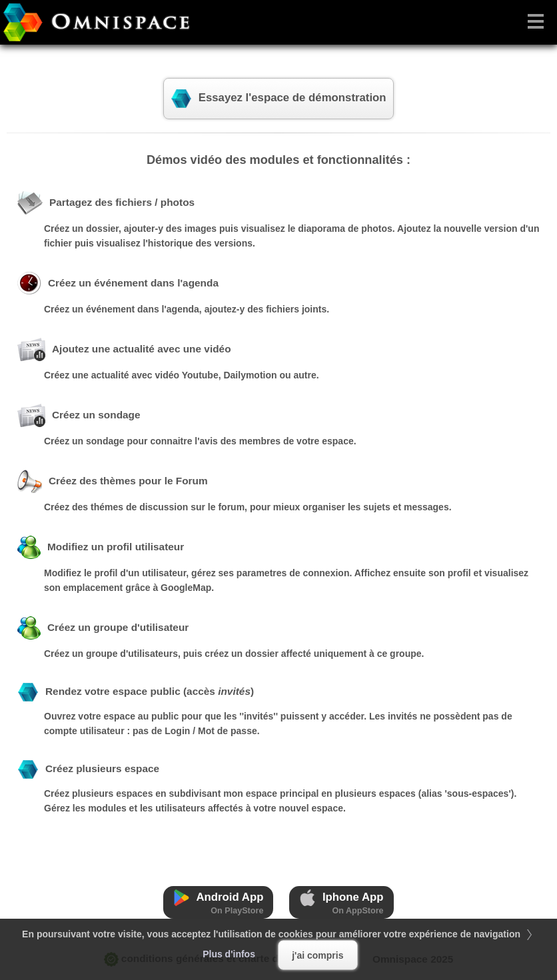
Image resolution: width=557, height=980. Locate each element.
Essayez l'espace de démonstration (278, 99)
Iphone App (341, 902)
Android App (218, 902)
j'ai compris (317, 955)
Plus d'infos (229, 954)
